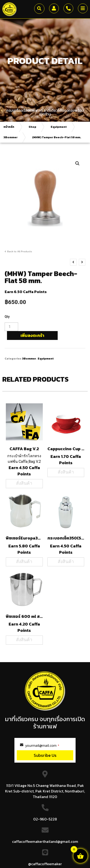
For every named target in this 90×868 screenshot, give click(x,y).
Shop (32, 127)
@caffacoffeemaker (45, 864)
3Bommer (11, 137)
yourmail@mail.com (42, 745)
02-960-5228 (45, 819)
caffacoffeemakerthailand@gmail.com (45, 841)
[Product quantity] (11, 327)
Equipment (59, 127)
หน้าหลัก (9, 127)
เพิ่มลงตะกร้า (32, 335)
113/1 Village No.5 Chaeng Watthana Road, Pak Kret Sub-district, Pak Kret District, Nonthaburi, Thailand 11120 (45, 791)
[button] (39, 9)
